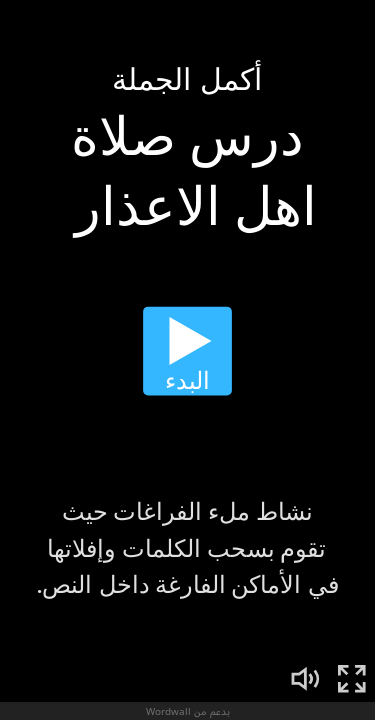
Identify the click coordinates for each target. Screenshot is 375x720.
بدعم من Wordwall (188, 711)
